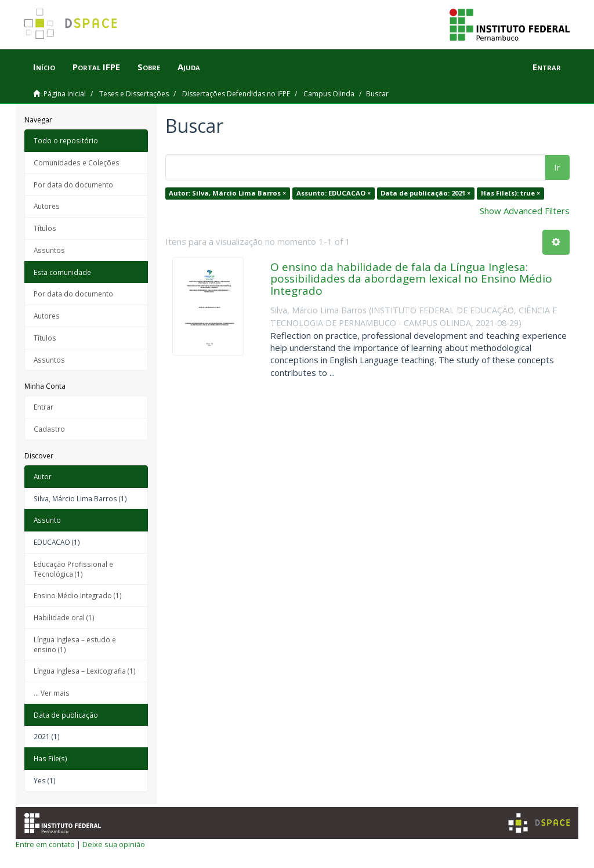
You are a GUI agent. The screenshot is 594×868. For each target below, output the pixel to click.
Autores (47, 206)
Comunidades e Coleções (77, 162)
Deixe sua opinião (114, 844)
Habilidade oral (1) (64, 617)
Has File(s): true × (510, 193)
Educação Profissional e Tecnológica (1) (73, 569)
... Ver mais (52, 693)
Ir (557, 167)
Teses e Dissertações (134, 94)
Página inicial (65, 94)
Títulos (45, 228)
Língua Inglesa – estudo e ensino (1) (75, 644)
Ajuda (189, 67)
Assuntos (49, 250)
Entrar (44, 407)
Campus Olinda (329, 94)
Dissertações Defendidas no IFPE (236, 94)
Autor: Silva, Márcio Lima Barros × (227, 193)
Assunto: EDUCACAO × (334, 193)
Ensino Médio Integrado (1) (78, 595)
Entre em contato (45, 844)
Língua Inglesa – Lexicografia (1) (85, 671)
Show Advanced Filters (525, 211)
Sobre (149, 67)
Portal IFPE (96, 67)
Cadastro (49, 429)
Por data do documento (73, 185)
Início (44, 67)
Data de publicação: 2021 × (425, 193)
